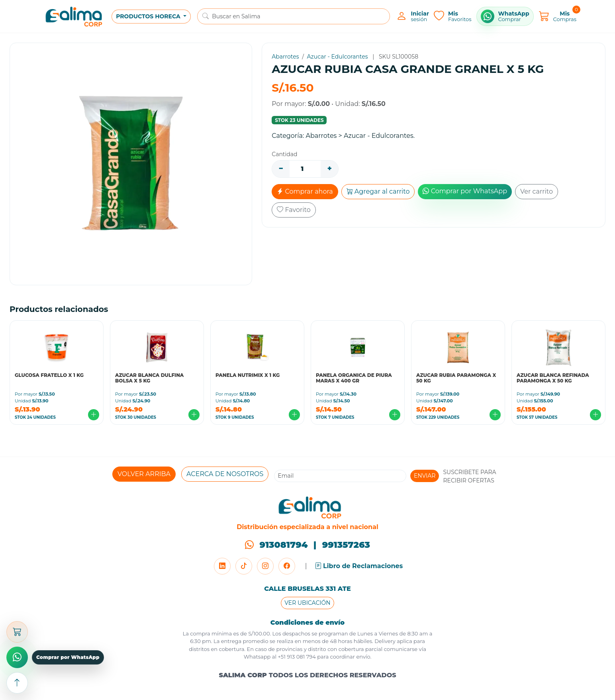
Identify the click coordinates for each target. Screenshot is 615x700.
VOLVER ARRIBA (144, 474)
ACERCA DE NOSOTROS (225, 474)
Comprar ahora (305, 191)
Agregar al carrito (378, 191)
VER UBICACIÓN (307, 603)
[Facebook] (287, 566)
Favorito (294, 210)
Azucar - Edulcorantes (338, 57)
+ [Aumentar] (330, 169)
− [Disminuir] (281, 169)
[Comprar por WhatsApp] (505, 16)
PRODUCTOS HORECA (149, 16)
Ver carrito (537, 191)
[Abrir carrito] (17, 632)
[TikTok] (244, 566)
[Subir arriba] (17, 683)
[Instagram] (265, 566)
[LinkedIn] (222, 566)
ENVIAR (425, 476)
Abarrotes (285, 57)
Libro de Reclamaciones (359, 566)
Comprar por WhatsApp (465, 191)
